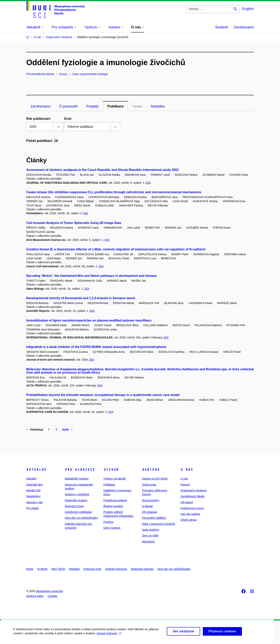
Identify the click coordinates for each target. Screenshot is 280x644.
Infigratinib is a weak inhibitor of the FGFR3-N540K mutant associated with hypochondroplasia (96, 347)
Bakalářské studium (77, 479)
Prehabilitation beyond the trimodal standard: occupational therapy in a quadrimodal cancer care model (103, 395)
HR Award (187, 502)
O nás (187, 470)
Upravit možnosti (109, 635)
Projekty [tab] (92, 106)
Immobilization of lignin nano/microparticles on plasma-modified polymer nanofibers (89, 320)
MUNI (30, 569)
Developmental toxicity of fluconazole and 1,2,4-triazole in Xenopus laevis (81, 298)
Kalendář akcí (35, 485)
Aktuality (31, 479)
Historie (185, 485)
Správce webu (35, 596)
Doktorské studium (76, 500)
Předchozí (35, 430)
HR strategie (150, 512)
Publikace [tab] (115, 106)
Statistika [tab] (158, 106)
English (248, 9)
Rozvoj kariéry (151, 500)
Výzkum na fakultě (115, 479)
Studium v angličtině (77, 494)
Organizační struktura (193, 490)
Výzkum (111, 470)
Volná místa (149, 485)
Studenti (221, 27)
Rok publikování (38, 119)
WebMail (74, 569)
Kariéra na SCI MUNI (155, 479)
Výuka (137, 106)
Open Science (112, 528)
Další (67, 430)
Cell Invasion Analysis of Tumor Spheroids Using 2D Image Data (74, 223)
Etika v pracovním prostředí (158, 524)
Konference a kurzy (192, 508)
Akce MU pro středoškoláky (81, 518)
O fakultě (147, 506)
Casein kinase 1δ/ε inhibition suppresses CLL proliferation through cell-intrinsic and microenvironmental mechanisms (114, 192)
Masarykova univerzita (49, 591)
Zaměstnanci (244, 27)
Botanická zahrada (142, 569)
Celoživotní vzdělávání (78, 512)
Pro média (32, 508)
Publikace (109, 485)
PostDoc (109, 522)
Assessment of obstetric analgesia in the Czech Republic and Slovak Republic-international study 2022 (102, 170)
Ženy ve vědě (150, 536)
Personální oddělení (154, 518)
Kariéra (151, 470)
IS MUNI (42, 569)
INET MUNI (58, 569)
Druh (68, 119)
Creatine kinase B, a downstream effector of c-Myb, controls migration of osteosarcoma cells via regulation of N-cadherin (116, 249)
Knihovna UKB (92, 569)
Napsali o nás (35, 502)
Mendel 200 (33, 490)
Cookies (53, 596)
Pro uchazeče (80, 470)
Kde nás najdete (190, 514)
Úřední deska (189, 520)
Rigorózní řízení (74, 506)
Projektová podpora (115, 500)
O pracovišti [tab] (68, 106)
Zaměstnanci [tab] (41, 106)
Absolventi (148, 542)
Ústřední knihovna (116, 569)
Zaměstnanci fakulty (193, 496)
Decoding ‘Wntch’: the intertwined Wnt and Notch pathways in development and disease (91, 276)
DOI (148, 183)
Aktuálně (36, 470)
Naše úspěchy (151, 530)
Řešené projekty (113, 506)
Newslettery (33, 496)
